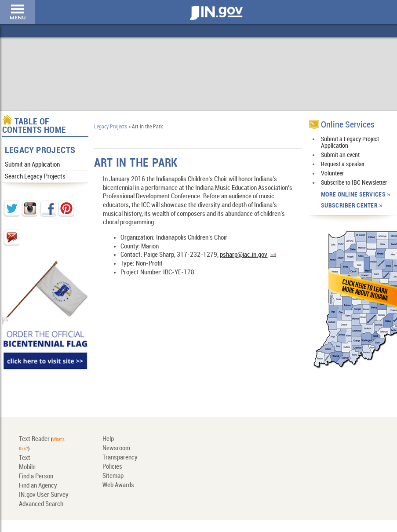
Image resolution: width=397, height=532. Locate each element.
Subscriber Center (349, 206)
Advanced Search (41, 504)
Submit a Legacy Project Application (350, 142)
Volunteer (332, 173)
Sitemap (113, 476)
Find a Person (36, 477)
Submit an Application (32, 165)
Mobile (27, 467)
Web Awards (118, 485)
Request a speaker (343, 164)
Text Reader (34, 439)
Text (25, 458)
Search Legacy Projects (35, 177)
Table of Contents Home (34, 126)
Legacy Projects (40, 151)
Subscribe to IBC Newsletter (354, 183)
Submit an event (340, 155)
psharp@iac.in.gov (244, 255)
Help (108, 439)
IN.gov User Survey (44, 495)
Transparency (120, 458)
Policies (112, 467)
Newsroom (116, 448)
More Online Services (353, 195)
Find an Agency (38, 486)
